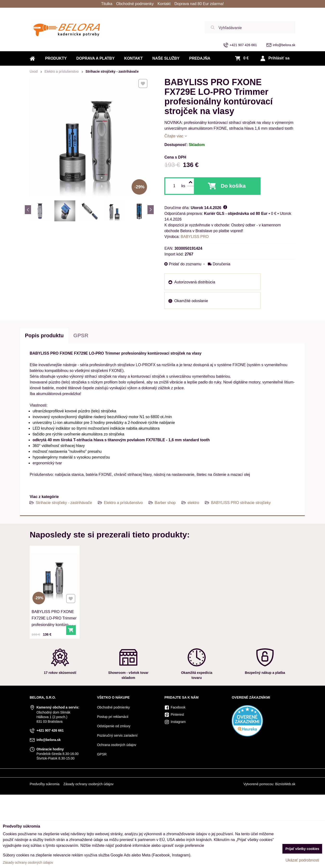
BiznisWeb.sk (285, 784)
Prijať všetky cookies (302, 849)
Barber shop (165, 503)
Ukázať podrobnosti (302, 860)
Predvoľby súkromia (45, 784)
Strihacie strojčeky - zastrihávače (64, 503)
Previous (28, 210)
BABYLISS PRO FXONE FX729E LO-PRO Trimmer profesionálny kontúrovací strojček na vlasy (54, 619)
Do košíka (233, 186)
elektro (193, 503)
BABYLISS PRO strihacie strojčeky (241, 503)
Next (151, 210)
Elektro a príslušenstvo (123, 503)
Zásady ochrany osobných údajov (88, 784)
